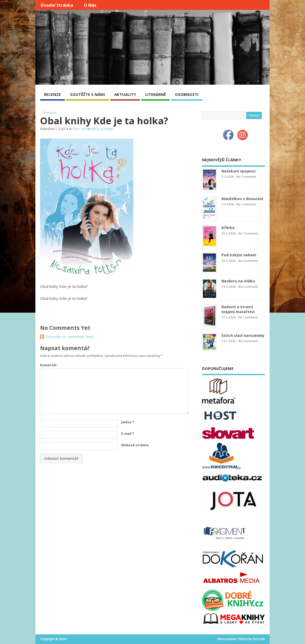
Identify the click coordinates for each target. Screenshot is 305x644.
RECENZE (52, 94)
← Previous (48, 113)
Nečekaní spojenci (239, 171)
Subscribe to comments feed (70, 337)
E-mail (128, 434)
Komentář (48, 365)
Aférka (228, 228)
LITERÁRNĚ (155, 94)
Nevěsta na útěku (238, 281)
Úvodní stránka (57, 5)
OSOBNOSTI (187, 94)
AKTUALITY (125, 94)
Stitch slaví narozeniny (243, 335)
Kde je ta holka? (102, 129)
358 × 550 (80, 129)
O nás (90, 5)
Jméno (128, 422)
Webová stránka (135, 445)
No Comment (246, 177)
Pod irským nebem (239, 255)
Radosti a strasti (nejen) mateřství (238, 309)
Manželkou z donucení (242, 199)
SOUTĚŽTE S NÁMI (88, 94)
